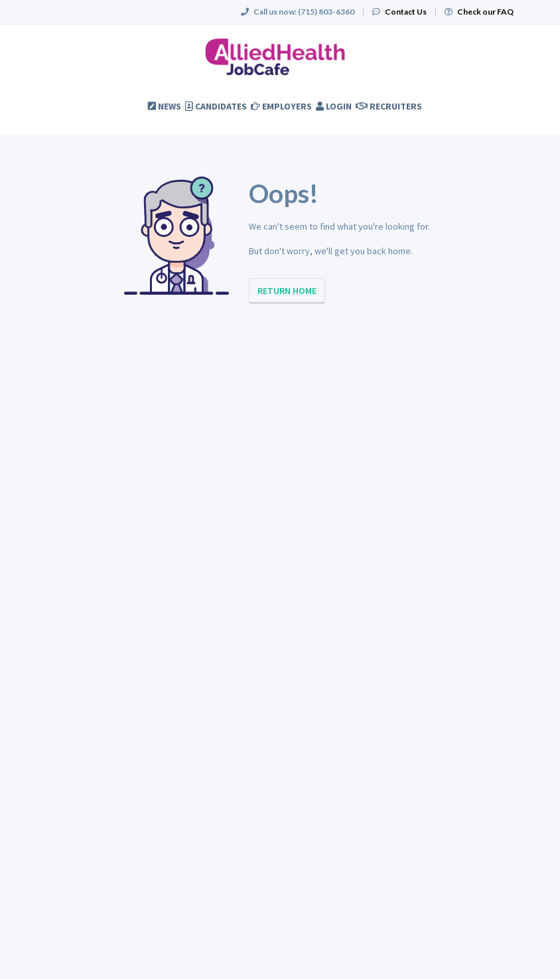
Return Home (287, 291)
